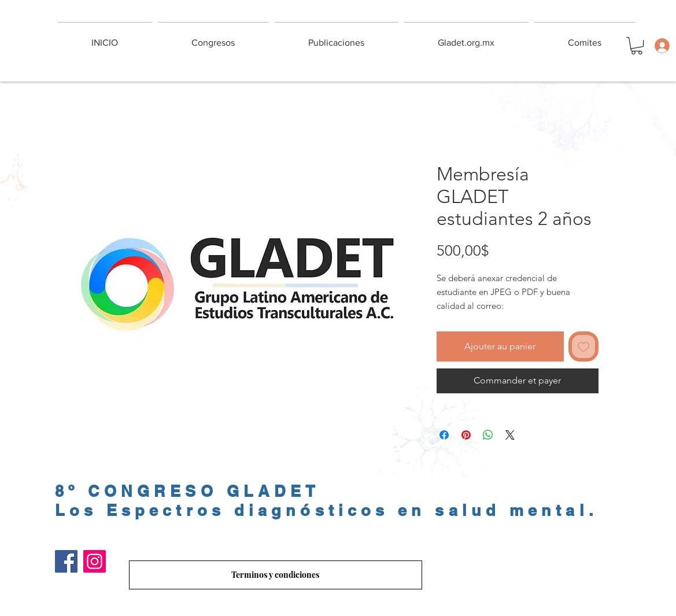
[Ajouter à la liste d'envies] (583, 346)
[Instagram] (95, 561)
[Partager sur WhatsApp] (488, 435)
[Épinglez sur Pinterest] (466, 435)
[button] (637, 46)
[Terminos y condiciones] (276, 575)
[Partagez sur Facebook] (444, 435)
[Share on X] (510, 435)
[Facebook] (66, 561)
